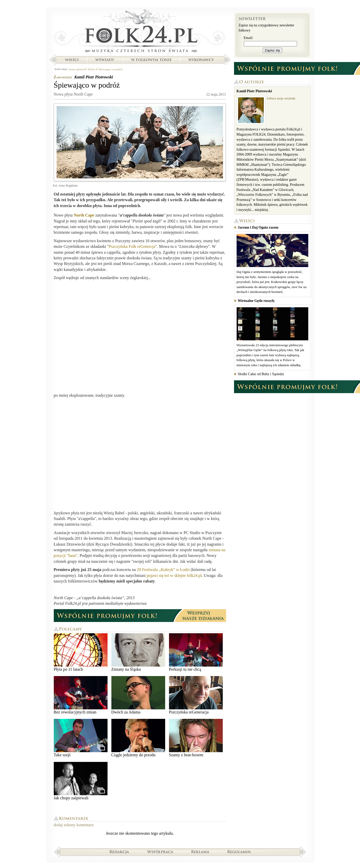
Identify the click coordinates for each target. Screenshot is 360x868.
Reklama (200, 852)
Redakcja (119, 852)
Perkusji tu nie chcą (196, 652)
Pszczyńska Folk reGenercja (132, 246)
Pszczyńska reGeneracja (196, 695)
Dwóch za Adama (138, 695)
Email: (248, 38)
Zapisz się (272, 50)
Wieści (72, 60)
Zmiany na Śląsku (138, 652)
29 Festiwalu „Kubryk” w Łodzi (163, 570)
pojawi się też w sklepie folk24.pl (174, 575)
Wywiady (105, 60)
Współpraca (160, 852)
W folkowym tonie (151, 60)
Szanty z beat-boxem (196, 738)
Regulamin (239, 852)
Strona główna (140, 32)
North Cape (84, 215)
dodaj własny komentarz (74, 825)
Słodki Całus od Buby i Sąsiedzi (261, 374)
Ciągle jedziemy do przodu (138, 738)
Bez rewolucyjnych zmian (81, 695)
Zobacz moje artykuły (281, 98)
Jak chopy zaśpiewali (81, 781)
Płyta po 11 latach (81, 652)
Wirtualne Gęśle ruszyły (256, 301)
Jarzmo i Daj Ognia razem (258, 227)
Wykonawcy (202, 60)
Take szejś (81, 738)
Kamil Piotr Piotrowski (94, 77)
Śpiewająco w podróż (111, 69)
